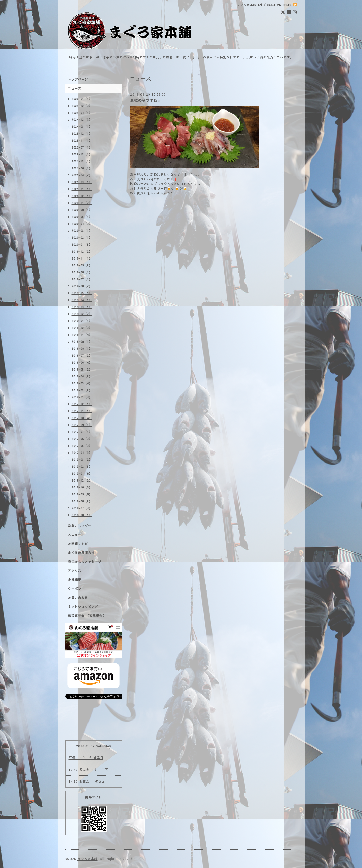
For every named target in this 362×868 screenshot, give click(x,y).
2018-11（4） (82, 335)
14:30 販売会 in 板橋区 (87, 781)
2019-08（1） (82, 272)
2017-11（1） (82, 411)
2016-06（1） (82, 515)
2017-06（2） (82, 439)
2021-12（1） (82, 161)
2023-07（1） (82, 147)
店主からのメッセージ (85, 562)
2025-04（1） (82, 113)
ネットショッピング (83, 607)
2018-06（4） (82, 362)
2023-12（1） (82, 133)
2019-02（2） (82, 314)
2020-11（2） (82, 203)
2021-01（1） (82, 189)
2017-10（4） (82, 418)
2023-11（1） (82, 140)
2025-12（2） (82, 106)
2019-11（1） (82, 258)
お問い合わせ (78, 598)
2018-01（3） (82, 397)
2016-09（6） (82, 494)
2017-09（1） (82, 425)
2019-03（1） (82, 307)
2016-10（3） (82, 487)
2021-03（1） (82, 182)
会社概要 (75, 580)
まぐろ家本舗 (87, 859)
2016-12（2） (82, 480)
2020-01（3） (82, 244)
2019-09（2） (82, 265)
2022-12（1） (82, 154)
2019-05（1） (82, 293)
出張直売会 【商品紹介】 (87, 616)
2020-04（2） (82, 224)
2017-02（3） (82, 467)
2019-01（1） (82, 321)
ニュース (75, 88)
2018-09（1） (82, 342)
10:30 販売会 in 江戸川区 (89, 770)
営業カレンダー (80, 526)
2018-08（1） (82, 349)
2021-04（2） (82, 175)
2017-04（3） (82, 453)
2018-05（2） (82, 369)
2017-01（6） (82, 473)
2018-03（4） (82, 383)
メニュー (75, 535)
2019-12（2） (82, 251)
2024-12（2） (82, 120)
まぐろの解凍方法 (81, 553)
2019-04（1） (82, 300)
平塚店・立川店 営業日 (86, 758)
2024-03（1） (82, 127)
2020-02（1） (82, 238)
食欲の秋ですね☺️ (146, 100)
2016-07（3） (82, 508)
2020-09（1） (82, 210)
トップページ (78, 79)
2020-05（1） (82, 217)
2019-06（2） (82, 286)
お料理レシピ (78, 544)
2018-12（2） (82, 328)
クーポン (75, 589)
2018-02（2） (82, 390)
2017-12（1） (82, 404)
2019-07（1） (82, 279)
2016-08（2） (82, 501)
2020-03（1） (82, 231)
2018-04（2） (82, 376)
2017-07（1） (82, 432)
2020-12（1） (82, 196)
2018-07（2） (82, 355)
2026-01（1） (82, 99)
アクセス (75, 571)
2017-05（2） (82, 446)
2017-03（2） (82, 460)
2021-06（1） (82, 168)
